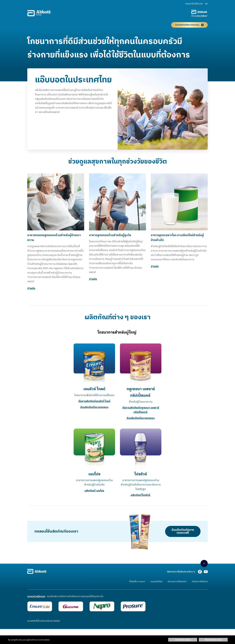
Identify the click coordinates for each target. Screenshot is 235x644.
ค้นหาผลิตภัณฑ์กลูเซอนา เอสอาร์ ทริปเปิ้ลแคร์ (141, 410)
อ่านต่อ (31, 288)
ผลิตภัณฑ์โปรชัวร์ (141, 495)
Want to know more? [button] (213, 640)
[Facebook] (200, 573)
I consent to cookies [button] (183, 640)
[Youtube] (206, 573)
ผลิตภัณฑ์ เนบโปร (94, 491)
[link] (174, 582)
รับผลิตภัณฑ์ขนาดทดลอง (94, 407)
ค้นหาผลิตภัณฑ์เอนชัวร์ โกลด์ (94, 401)
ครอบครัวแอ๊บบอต (196, 4)
